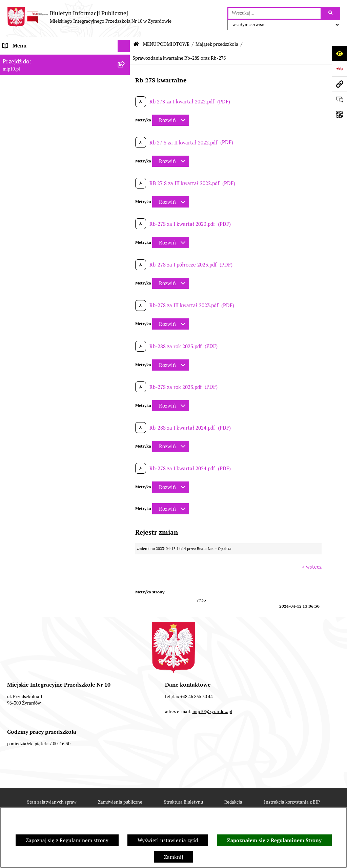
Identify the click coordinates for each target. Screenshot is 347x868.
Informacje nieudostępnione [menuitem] (35, 389)
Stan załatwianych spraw (52, 802)
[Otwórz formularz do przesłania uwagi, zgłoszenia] (339, 99)
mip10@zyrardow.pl (212, 712)
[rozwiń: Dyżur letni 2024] (125, 466)
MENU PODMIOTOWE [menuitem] (28, 71)
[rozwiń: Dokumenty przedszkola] (125, 364)
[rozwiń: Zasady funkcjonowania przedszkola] (125, 140)
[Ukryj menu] (124, 46)
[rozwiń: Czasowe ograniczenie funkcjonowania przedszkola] (125, 440)
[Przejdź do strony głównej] (89, 17)
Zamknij (173, 857)
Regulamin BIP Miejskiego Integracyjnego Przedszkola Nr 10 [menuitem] (51, 405)
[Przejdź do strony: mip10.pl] (339, 84)
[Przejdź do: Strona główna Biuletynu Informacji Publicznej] (136, 44)
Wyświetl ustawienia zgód (168, 840)
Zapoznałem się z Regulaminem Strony (274, 841)
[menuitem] (65, 88)
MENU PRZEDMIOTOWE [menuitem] (31, 350)
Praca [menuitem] (9, 376)
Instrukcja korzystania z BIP (292, 802)
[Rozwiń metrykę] (171, 120)
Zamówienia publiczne (120, 802)
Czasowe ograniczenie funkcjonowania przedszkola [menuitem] (47, 444)
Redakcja (233, 802)
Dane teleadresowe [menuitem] (25, 58)
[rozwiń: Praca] (125, 376)
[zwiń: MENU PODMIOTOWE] (125, 71)
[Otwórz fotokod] (339, 114)
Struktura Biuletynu (183, 802)
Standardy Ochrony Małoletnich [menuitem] (40, 478)
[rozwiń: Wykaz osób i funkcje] (125, 123)
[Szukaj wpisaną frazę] (331, 13)
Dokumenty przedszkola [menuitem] (30, 363)
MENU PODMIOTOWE (166, 44)
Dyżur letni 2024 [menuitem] (22, 466)
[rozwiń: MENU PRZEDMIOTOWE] (125, 351)
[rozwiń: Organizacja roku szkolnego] (125, 427)
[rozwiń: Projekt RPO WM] (125, 88)
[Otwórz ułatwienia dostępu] (339, 53)
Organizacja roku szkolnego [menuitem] (35, 427)
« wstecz (312, 567)
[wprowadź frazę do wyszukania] (274, 13)
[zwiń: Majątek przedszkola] (125, 208)
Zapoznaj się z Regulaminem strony (67, 840)
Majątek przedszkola (217, 44)
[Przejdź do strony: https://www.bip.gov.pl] (339, 69)
